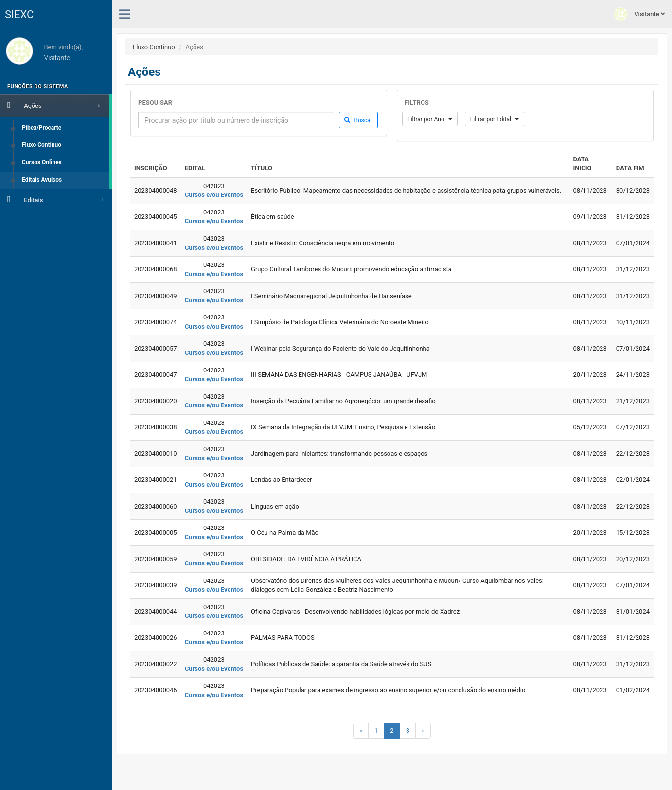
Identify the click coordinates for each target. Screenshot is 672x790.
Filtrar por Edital (495, 119)
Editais (55, 199)
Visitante (639, 14)
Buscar (358, 120)
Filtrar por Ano (430, 119)
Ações (54, 105)
